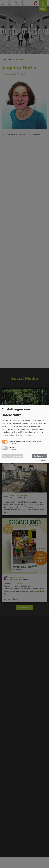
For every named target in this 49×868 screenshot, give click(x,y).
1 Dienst (12, 443)
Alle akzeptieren (39, 456)
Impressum (27, 435)
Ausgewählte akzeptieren (12, 456)
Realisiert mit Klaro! (41, 461)
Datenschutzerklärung (14, 435)
